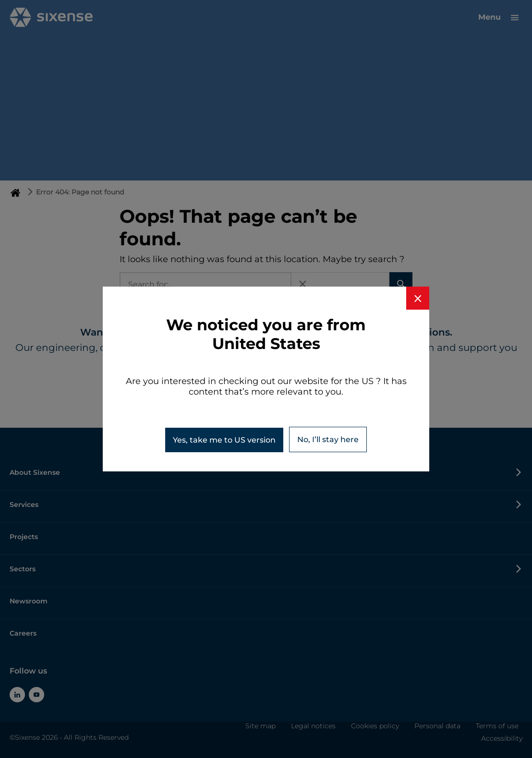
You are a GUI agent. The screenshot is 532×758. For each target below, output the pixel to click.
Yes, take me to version (224, 440)
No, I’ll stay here (328, 439)
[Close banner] (418, 298)
